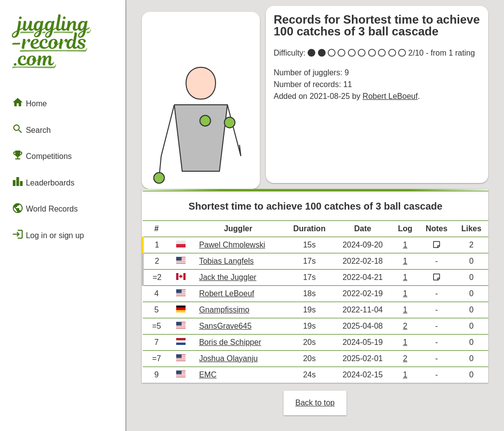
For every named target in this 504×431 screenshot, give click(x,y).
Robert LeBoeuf (390, 96)
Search (31, 129)
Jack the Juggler (228, 277)
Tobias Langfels (226, 261)
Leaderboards (43, 182)
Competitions (42, 155)
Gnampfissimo (224, 310)
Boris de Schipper (230, 342)
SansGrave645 (225, 326)
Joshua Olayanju (228, 358)
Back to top (315, 403)
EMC (208, 375)
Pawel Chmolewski (232, 245)
